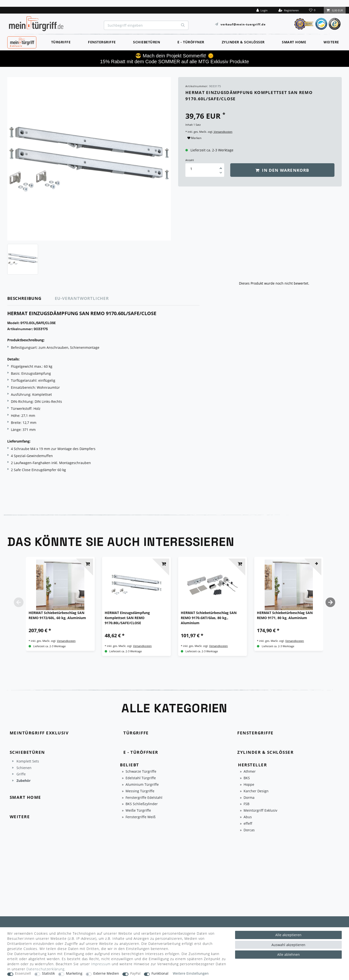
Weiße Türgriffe (138, 811)
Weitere (331, 42)
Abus (248, 817)
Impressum (101, 964)
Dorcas (249, 830)
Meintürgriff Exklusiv (260, 811)
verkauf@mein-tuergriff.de (243, 24)
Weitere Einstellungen (191, 974)
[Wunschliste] (313, 10)
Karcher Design (256, 791)
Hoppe (249, 785)
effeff (248, 824)
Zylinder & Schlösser (243, 42)
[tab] (31, 299)
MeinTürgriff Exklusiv (21, 42)
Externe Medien (106, 974)
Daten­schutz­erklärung (45, 969)
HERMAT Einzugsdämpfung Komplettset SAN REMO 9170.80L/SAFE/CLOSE (127, 618)
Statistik (48, 974)
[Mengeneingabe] (191, 169)
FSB (246, 804)
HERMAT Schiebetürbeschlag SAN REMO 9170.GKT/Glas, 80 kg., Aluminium (209, 618)
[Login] (262, 10)
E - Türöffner (191, 42)
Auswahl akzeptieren (288, 945)
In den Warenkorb (282, 170)
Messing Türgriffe (140, 791)
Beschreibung (24, 298)
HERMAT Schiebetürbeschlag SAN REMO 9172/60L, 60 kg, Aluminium (57, 615)
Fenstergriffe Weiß (141, 817)
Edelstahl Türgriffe (141, 778)
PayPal (135, 974)
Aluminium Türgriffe (142, 785)
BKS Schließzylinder (142, 804)
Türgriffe (61, 42)
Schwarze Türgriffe (141, 772)
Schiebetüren (147, 42)
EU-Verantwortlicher (82, 298)
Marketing (74, 974)
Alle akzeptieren (288, 935)
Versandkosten (223, 132)
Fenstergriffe (102, 42)
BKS (247, 778)
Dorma (249, 798)
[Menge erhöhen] (221, 167)
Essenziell (23, 974)
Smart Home (294, 42)
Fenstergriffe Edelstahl (144, 798)
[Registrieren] (289, 10)
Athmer (250, 772)
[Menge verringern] (221, 173)
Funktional (160, 974)
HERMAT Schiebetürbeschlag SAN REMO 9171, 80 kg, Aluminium (285, 615)
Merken (194, 138)
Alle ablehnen (289, 954)
